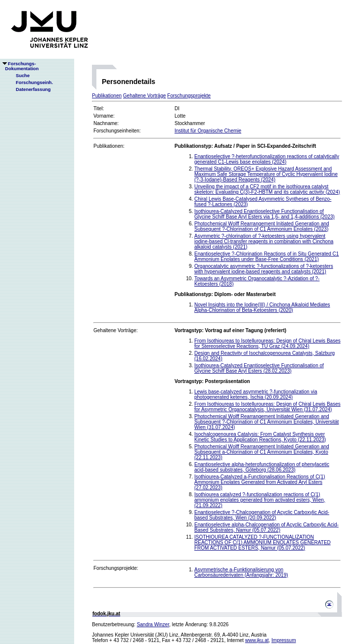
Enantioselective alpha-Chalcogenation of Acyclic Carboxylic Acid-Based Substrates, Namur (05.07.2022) (266, 527)
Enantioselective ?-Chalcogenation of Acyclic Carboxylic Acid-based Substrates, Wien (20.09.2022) (262, 515)
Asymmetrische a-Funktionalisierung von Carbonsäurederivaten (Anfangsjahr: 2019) (241, 572)
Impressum (284, 640)
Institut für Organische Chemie (208, 131)
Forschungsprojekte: (116, 568)
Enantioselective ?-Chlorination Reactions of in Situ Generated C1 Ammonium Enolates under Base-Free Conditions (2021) (266, 257)
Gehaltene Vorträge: (116, 330)
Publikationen (107, 96)
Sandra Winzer (153, 624)
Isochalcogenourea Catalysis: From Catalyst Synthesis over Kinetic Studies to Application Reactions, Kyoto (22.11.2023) (260, 437)
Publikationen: (109, 146)
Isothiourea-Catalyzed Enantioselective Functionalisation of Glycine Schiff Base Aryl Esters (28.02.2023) (259, 368)
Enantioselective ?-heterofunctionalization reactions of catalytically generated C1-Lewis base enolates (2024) (267, 159)
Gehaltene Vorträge (145, 96)
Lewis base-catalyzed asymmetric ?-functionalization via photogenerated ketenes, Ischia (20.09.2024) (256, 394)
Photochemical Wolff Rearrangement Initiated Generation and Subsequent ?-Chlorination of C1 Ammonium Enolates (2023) (262, 226)
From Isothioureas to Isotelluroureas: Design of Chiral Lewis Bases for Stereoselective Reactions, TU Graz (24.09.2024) (267, 343)
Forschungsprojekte (189, 96)
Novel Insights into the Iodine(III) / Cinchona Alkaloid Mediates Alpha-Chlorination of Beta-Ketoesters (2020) (262, 307)
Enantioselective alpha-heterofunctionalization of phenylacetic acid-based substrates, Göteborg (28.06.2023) (262, 467)
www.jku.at (257, 640)
